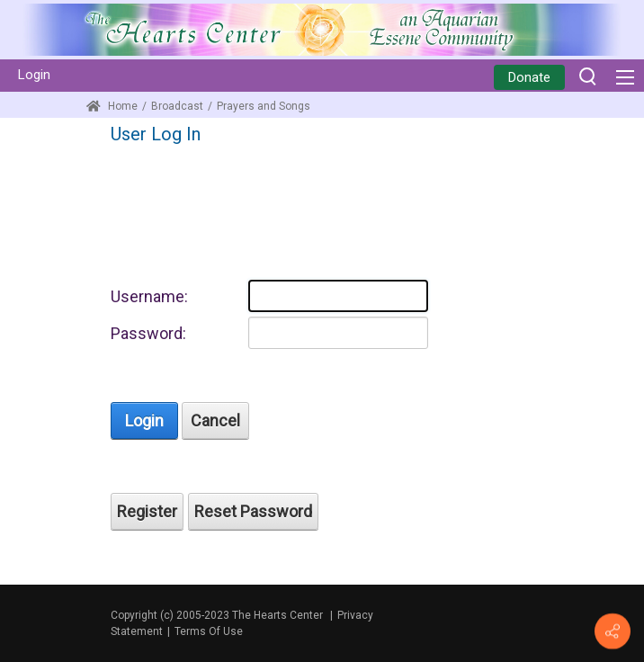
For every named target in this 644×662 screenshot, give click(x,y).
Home (112, 106)
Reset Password (253, 511)
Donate (529, 77)
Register (147, 511)
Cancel (215, 420)
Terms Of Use (209, 631)
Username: (149, 296)
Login (34, 75)
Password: (148, 333)
